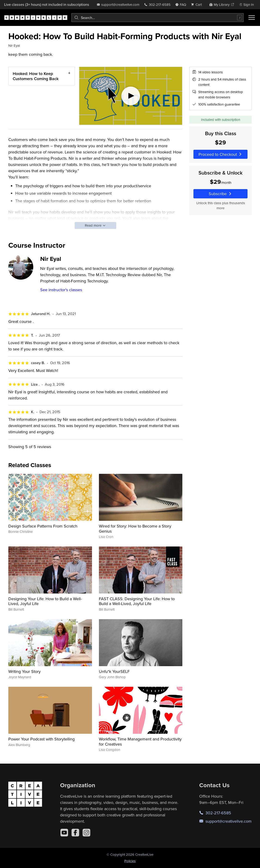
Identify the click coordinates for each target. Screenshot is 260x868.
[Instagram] (86, 833)
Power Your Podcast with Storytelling (41, 739)
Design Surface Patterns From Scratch (43, 526)
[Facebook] (75, 833)
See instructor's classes (61, 290)
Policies (130, 861)
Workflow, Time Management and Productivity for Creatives (140, 742)
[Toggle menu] (252, 18)
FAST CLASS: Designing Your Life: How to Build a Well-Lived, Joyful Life (137, 601)
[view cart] (198, 5)
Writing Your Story (24, 671)
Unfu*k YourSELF (114, 671)
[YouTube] (64, 833)
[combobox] (158, 18)
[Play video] (131, 96)
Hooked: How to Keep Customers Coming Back (36, 76)
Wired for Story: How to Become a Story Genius (135, 529)
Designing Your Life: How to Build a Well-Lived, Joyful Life (45, 601)
